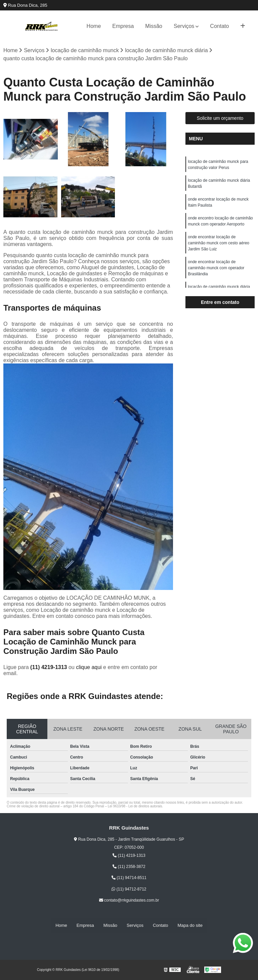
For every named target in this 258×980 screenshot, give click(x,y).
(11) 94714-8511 (129, 878)
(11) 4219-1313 (49, 667)
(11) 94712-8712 (129, 889)
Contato (219, 26)
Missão (154, 26)
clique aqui (89, 667)
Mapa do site (190, 925)
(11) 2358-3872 (129, 867)
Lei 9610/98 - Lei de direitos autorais (135, 806)
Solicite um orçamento (220, 118)
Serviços (184, 26)
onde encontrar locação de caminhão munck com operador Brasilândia (216, 268)
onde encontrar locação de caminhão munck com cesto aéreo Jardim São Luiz (219, 243)
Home (94, 26)
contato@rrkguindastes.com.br (129, 901)
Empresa (123, 26)
